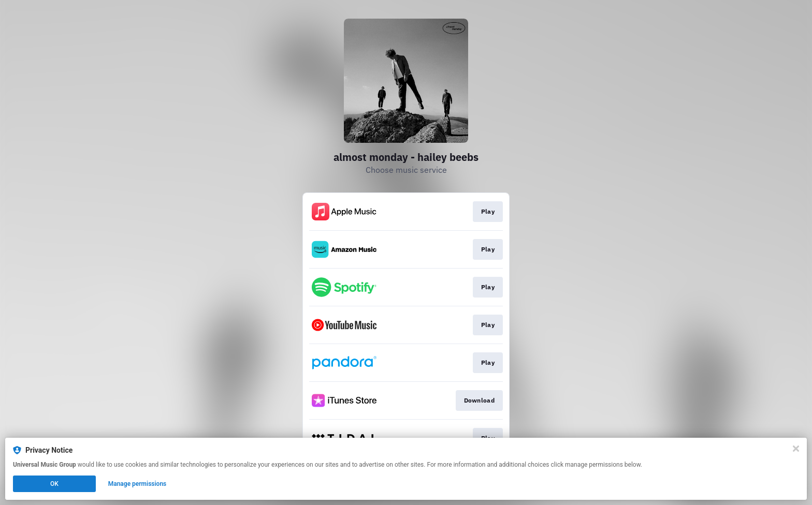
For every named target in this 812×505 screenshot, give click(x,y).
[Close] (796, 449)
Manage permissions (137, 484)
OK (54, 484)
